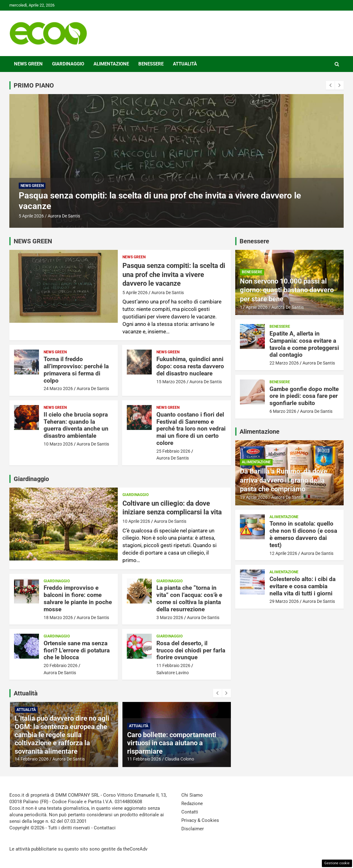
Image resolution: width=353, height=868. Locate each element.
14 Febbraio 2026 (50, 759)
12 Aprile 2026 (283, 553)
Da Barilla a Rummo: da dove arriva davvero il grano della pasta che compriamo (284, 480)
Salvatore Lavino (173, 673)
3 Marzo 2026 (170, 618)
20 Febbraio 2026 (61, 665)
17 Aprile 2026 (254, 307)
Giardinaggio (68, 64)
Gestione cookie (337, 863)
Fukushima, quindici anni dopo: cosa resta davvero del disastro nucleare (190, 366)
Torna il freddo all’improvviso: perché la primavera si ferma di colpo (76, 370)
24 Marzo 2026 (58, 389)
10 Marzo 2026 (58, 444)
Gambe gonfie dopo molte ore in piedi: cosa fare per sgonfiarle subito (304, 396)
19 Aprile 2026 (254, 497)
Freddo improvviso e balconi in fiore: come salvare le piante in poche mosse (78, 598)
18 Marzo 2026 (58, 618)
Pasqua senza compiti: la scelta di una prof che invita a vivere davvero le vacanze (174, 274)
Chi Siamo (192, 795)
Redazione (192, 804)
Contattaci (105, 828)
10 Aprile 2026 (136, 521)
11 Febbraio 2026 (173, 665)
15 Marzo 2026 (171, 382)
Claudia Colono (198, 759)
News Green (28, 64)
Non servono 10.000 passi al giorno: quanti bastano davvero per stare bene (287, 290)
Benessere (151, 64)
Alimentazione (111, 64)
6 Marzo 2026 (283, 411)
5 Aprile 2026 (31, 216)
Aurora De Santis (64, 216)
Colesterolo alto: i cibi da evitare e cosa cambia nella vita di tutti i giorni (303, 586)
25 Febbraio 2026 (173, 451)
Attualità (185, 64)
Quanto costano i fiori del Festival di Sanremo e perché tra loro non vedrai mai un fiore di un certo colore (191, 429)
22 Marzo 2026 (284, 363)
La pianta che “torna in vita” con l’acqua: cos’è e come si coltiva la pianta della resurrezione (189, 598)
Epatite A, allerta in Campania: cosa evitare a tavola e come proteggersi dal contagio (304, 344)
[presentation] (330, 85)
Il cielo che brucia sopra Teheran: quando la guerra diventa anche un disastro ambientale (76, 425)
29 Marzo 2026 (284, 601)
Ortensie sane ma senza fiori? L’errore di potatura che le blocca (77, 650)
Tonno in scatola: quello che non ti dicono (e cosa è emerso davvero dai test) (303, 534)
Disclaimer (193, 829)
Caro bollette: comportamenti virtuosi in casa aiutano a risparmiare (190, 743)
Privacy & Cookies (200, 820)
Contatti (190, 812)
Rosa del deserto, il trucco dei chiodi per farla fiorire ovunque (191, 650)
